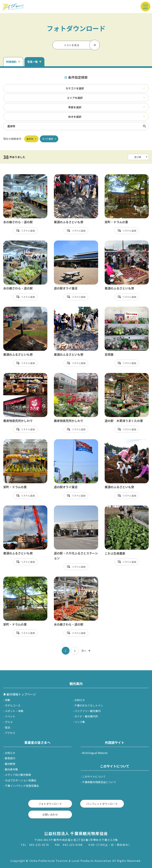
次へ (84, 651)
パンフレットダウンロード (102, 804)
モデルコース (13, 705)
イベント (10, 716)
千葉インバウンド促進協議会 (22, 786)
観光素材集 (11, 769)
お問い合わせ (50, 814)
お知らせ (80, 700)
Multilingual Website (95, 753)
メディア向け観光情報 (18, 775)
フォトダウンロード (50, 804)
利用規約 (11, 62)
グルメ (9, 722)
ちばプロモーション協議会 (21, 780)
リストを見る (72, 45)
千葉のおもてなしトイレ (89, 705)
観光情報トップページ (21, 694)
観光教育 (10, 764)
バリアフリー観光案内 (88, 711)
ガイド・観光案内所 (86, 716)
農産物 (30, 139)
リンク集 (80, 722)
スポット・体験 (14, 711)
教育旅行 (10, 758)
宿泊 (8, 727)
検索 (144, 126)
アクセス (10, 733)
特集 (8, 700)
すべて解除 (48, 139)
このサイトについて (94, 776)
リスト (24, 231)
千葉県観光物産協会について (99, 782)
